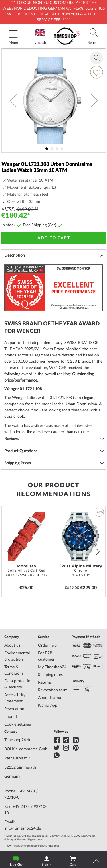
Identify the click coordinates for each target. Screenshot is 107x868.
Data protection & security (18, 684)
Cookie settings (18, 724)
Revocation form (53, 690)
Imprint (11, 717)
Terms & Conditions (14, 670)
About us (12, 645)
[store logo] (67, 36)
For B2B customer (46, 656)
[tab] (94, 36)
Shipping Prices (18, 463)
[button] (13, 101)
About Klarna (50, 698)
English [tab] (40, 37)
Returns (45, 682)
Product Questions (21, 451)
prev (9, 552)
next (98, 552)
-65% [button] (99, 512)
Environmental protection (17, 656)
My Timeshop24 (52, 667)
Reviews (11, 439)
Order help (47, 645)
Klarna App (48, 706)
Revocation (14, 709)
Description (15, 256)
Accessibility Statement (15, 698)
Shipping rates (50, 675)
